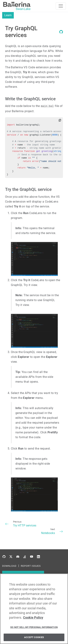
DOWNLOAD (9, 566)
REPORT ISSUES (31, 566)
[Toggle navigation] (61, 6)
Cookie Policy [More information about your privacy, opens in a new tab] (33, 619)
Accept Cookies (34, 639)
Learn (8, 15)
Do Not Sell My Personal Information (34, 628)
